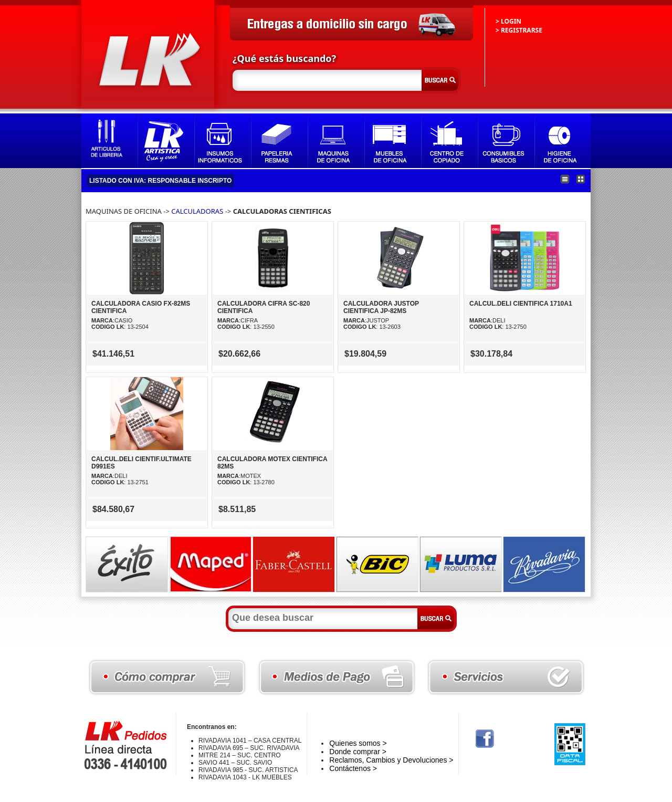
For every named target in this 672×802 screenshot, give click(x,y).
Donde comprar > (358, 752)
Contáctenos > (353, 768)
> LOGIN (508, 21)
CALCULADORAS (197, 211)
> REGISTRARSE (519, 30)
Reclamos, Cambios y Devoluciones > (391, 760)
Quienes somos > (358, 743)
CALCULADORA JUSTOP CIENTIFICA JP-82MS (381, 307)
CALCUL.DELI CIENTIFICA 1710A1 (521, 304)
